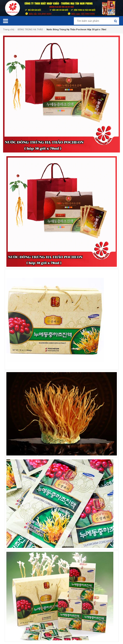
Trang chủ (9, 30)
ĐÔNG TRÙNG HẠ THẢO (30, 30)
